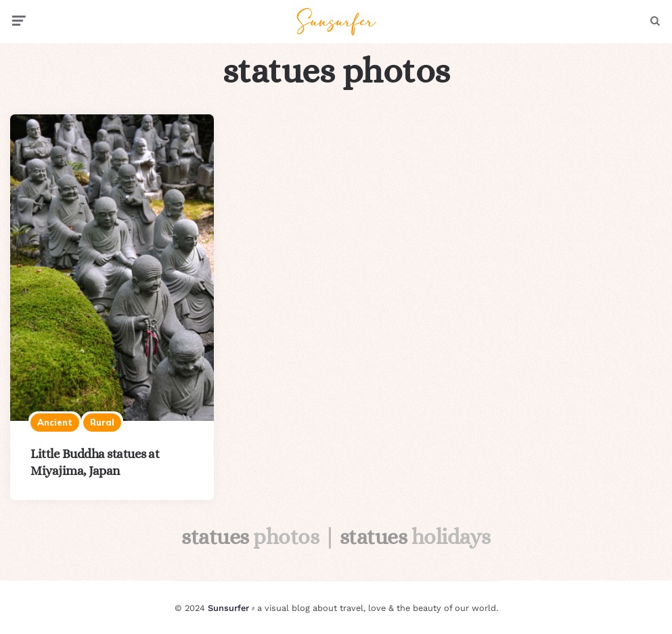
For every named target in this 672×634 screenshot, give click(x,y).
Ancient (55, 422)
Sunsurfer (228, 608)
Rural (102, 422)
